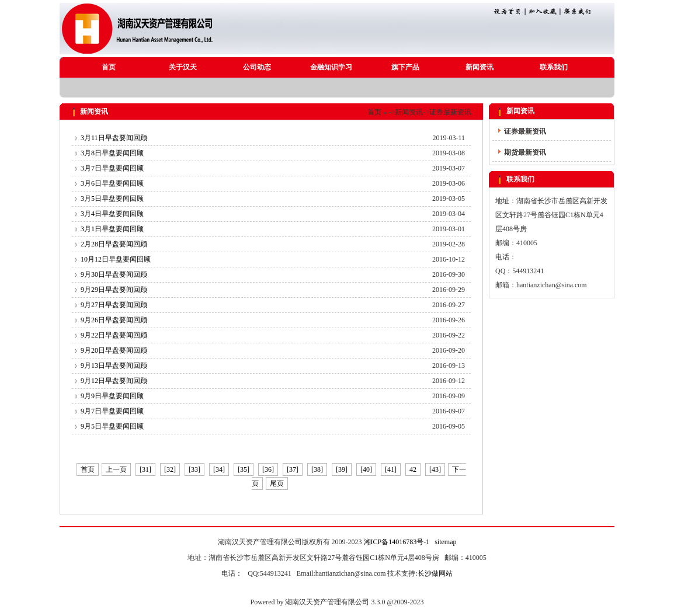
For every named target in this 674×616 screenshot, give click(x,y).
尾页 (277, 483)
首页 (109, 67)
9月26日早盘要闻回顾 (114, 320)
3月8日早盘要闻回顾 (112, 153)
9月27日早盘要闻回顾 (114, 305)
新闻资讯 (480, 67)
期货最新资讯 (525, 152)
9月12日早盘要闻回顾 (114, 381)
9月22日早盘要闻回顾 (114, 335)
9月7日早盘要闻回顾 (112, 411)
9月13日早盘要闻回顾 (114, 366)
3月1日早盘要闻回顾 (112, 229)
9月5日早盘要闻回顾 (112, 426)
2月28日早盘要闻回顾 (114, 244)
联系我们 (554, 67)
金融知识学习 (331, 67)
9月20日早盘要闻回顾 (114, 350)
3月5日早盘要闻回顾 (112, 199)
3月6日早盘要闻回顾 (112, 183)
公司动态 (257, 67)
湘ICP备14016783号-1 (397, 542)
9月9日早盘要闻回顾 (112, 396)
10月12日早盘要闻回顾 (116, 259)
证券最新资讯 (450, 112)
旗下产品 (405, 67)
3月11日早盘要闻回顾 (114, 138)
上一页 (116, 469)
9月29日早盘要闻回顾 (114, 290)
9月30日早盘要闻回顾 (114, 274)
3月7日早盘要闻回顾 (112, 168)
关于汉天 (183, 67)
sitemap (445, 542)
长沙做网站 (435, 573)
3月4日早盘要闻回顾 (112, 214)
